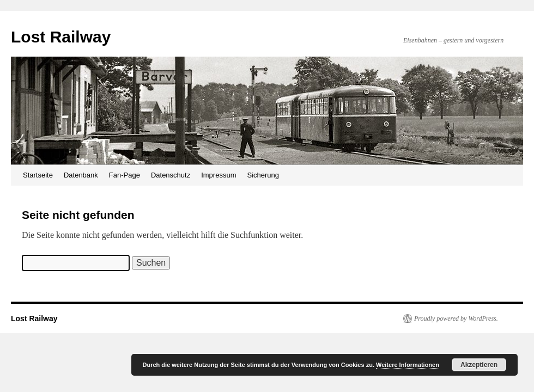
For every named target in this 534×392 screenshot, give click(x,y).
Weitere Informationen (408, 365)
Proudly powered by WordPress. (456, 318)
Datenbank (81, 175)
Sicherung (263, 175)
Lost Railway (61, 37)
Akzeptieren (479, 365)
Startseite (38, 175)
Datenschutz (171, 175)
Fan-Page (125, 175)
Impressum (219, 175)
